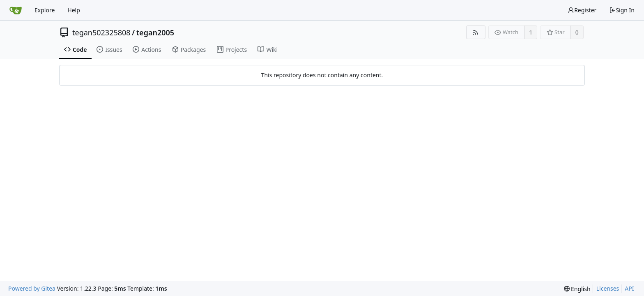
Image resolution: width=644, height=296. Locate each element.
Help (74, 10)
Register (582, 10)
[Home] (16, 10)
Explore (45, 10)
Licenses (608, 288)
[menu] (577, 289)
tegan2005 (155, 32)
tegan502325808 (101, 32)
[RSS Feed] (476, 32)
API (629, 288)
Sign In (622, 10)
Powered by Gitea (32, 288)
